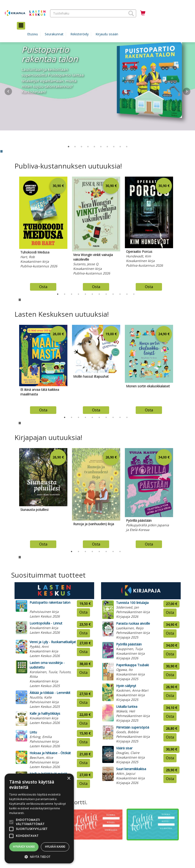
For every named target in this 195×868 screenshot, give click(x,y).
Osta (43, 287)
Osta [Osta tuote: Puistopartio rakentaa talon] (83, 612)
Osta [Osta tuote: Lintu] (83, 742)
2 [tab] (65, 294)
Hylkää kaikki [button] (55, 847)
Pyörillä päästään (129, 644)
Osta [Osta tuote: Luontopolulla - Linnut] (83, 633)
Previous (13, 232)
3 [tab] (72, 294)
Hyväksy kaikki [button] (24, 847)
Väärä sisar (124, 748)
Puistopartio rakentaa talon (50, 602)
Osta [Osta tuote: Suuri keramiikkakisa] (170, 779)
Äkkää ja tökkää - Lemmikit (50, 693)
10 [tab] (120, 294)
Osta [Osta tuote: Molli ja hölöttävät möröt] (83, 784)
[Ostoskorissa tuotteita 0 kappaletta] (143, 13)
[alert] (39, 818)
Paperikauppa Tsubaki (132, 665)
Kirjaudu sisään (107, 34)
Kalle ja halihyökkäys (45, 713)
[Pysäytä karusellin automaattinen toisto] (20, 300)
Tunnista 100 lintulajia (132, 603)
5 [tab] (85, 294)
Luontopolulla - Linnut (46, 623)
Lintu (33, 732)
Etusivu (33, 34)
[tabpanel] (43, 232)
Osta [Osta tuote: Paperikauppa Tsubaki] (170, 675)
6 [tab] (92, 294)
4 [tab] (78, 294)
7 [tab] (99, 294)
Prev (8, 91)
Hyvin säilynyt (126, 686)
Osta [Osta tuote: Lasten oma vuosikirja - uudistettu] (83, 672)
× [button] (69, 779)
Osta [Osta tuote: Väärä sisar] (170, 758)
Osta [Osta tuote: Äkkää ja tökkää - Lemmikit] (83, 702)
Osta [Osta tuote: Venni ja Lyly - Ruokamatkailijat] (83, 652)
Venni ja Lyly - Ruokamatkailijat (53, 642)
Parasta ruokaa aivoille (133, 623)
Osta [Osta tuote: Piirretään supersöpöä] (170, 737)
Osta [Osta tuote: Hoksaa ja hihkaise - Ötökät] (83, 763)
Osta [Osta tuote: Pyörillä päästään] (170, 654)
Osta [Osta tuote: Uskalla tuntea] (170, 716)
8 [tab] (106, 294)
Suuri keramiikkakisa (131, 769)
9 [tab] (113, 294)
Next (187, 91)
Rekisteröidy (79, 34)
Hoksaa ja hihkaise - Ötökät (50, 753)
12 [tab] (134, 294)
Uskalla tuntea (127, 707)
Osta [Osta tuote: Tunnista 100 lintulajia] (170, 612)
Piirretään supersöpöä (133, 727)
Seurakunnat (54, 34)
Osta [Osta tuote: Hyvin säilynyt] (170, 696)
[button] (131, 13)
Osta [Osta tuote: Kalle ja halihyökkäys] (83, 723)
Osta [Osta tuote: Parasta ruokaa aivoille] (170, 633)
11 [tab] (127, 294)
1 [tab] (58, 294)
